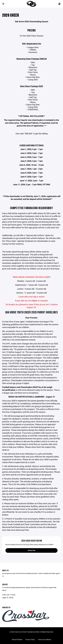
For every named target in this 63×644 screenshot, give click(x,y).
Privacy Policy (30, 639)
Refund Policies (17, 639)
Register (31, 550)
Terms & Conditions (45, 639)
